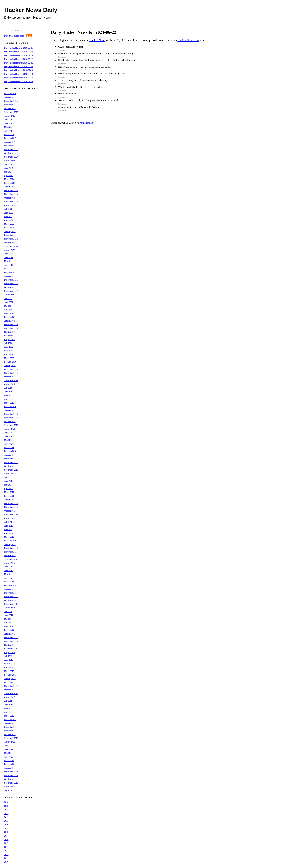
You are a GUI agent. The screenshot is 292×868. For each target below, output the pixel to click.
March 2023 (9, 224)
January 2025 (10, 142)
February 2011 (10, 764)
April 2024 (8, 176)
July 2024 (8, 164)
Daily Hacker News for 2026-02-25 (19, 48)
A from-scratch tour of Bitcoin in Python (78, 107)
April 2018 (8, 444)
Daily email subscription (14, 36)
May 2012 (8, 708)
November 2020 (11, 328)
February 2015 (10, 585)
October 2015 (10, 556)
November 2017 (11, 463)
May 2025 (8, 127)
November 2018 (11, 418)
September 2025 (11, 112)
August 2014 (9, 608)
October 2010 (10, 779)
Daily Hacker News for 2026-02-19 (19, 70)
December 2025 (11, 101)
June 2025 (9, 123)
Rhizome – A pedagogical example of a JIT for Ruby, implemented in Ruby (96, 53)
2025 (6, 806)
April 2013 (8, 667)
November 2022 (11, 239)
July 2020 (8, 343)
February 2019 (10, 407)
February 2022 (10, 272)
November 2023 (11, 194)
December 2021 (11, 280)
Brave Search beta (67, 94)
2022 (6, 817)
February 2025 (10, 138)
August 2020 (9, 340)
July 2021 (8, 299)
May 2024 (8, 172)
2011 (6, 858)
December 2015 (11, 548)
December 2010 (11, 772)
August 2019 (9, 384)
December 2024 (11, 146)
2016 (6, 840)
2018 (6, 832)
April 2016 (8, 533)
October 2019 (10, 377)
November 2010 (11, 775)
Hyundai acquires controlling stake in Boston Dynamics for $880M (92, 73)
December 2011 (11, 727)
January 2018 (10, 455)
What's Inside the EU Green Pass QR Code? (80, 87)
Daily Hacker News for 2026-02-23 (19, 55)
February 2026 (10, 94)
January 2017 (10, 500)
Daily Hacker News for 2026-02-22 (19, 59)
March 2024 (9, 179)
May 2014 (8, 619)
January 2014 (10, 634)
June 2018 (9, 436)
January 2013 (10, 679)
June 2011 (9, 749)
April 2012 (8, 712)
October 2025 (10, 109)
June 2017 (9, 481)
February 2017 (10, 496)
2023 (6, 814)
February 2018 (10, 451)
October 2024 (10, 153)
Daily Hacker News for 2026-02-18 (19, 74)
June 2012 (9, 705)
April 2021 (8, 310)
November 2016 (11, 507)
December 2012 (11, 682)
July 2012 (8, 701)
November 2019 (11, 373)
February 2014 (10, 630)
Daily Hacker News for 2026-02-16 (19, 82)
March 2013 (9, 671)
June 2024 (9, 168)
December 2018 (11, 414)
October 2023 (10, 198)
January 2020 (10, 366)
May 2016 (8, 530)
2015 (6, 843)
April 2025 (8, 131)
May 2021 (8, 306)
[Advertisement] (120, 141)
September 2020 (11, 336)
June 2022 (9, 258)
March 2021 (9, 313)
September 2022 (11, 246)
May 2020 (8, 351)
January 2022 (10, 276)
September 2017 (11, 470)
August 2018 (9, 429)
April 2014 (8, 623)
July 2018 (8, 433)
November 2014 (11, 597)
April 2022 (8, 265)
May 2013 (8, 664)
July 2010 (8, 790)
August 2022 (9, 250)
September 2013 (11, 649)
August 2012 (9, 697)
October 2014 (10, 600)
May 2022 (8, 261)
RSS (29, 36)
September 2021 (11, 291)
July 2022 (8, 254)
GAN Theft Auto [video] (71, 47)
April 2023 (8, 220)
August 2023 (9, 205)
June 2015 (9, 571)
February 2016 (10, 541)
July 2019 (8, 388)
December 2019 (11, 369)
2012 (6, 854)
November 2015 (11, 552)
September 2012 (11, 694)
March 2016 (9, 537)
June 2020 (9, 347)
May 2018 (8, 440)
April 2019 (8, 399)
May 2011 (8, 753)
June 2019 (9, 392)
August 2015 (9, 563)
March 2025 (9, 135)
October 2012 (10, 690)
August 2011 (9, 742)
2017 (6, 836)
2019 (6, 828)
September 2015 (11, 559)
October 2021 (10, 287)
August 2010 (9, 787)
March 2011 (9, 761)
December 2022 (11, 235)
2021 (6, 821)
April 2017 (8, 489)
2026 (6, 802)
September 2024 (11, 157)
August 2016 (9, 518)
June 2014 (9, 615)
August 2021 (9, 295)
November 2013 (11, 641)
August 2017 (9, 474)
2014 (6, 847)
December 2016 (11, 503)
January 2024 (10, 187)
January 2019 (10, 410)
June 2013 (9, 660)
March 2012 (9, 716)
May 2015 (8, 574)
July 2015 (8, 567)
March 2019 (9, 403)
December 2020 (11, 325)
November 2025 (11, 105)
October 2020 (10, 332)
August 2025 (9, 116)
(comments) (62, 50)
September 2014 (11, 604)
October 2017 (10, 466)
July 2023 (8, 209)
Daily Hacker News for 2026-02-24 (19, 52)
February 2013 (10, 675)
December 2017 (11, 459)
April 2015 (8, 578)
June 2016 (9, 526)
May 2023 (8, 217)
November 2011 (11, 731)
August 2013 (9, 653)
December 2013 (11, 638)
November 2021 (11, 284)
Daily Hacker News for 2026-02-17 (19, 78)
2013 (6, 851)
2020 (6, 825)
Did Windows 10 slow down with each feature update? (85, 67)
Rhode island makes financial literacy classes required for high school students (97, 60)
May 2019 (8, 395)
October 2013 (10, 645)
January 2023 (10, 231)
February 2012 (10, 720)
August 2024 (9, 161)
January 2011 (10, 768)
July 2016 (8, 522)
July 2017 (8, 477)
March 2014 (9, 626)
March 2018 (9, 448)
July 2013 (8, 656)
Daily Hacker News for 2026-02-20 (19, 67)
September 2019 (11, 381)
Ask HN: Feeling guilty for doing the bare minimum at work (88, 100)
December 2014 (11, 593)
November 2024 (11, 150)
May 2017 (8, 485)
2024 (6, 810)
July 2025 (8, 120)
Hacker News (97, 40)
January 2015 (10, 589)
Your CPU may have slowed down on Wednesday (83, 80)
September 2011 (11, 738)
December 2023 (11, 190)
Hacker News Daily (31, 10)
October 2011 (10, 735)
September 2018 (11, 425)
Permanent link (87, 123)
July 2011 (8, 746)
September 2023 (11, 202)
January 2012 (10, 723)
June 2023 (9, 213)
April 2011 (8, 757)
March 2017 (9, 492)
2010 (6, 862)
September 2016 (11, 515)
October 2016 (10, 511)
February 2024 (10, 183)
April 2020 (8, 354)
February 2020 (10, 362)
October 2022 (10, 243)
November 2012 (11, 686)
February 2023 (10, 228)
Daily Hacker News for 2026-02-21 (19, 63)
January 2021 (10, 321)
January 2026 (10, 97)
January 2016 (10, 544)
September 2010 (11, 783)
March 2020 (9, 358)
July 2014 (8, 612)
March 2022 (9, 269)
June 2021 (9, 302)
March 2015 (9, 582)
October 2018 (10, 422)
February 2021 (10, 317)
